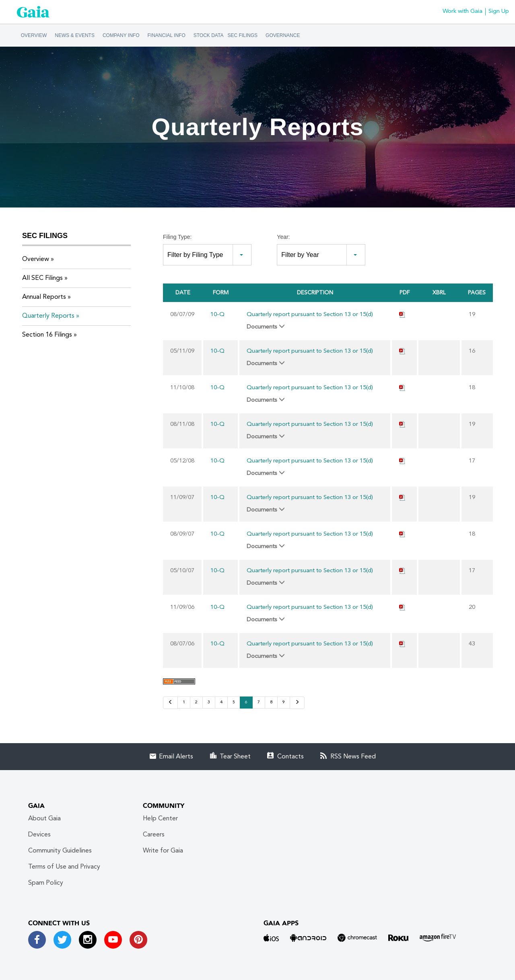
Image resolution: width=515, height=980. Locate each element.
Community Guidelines (60, 851)
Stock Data (209, 35)
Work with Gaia (462, 11)
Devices (39, 835)
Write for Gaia (163, 851)
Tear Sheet (235, 757)
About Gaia (44, 819)
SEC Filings (242, 35)
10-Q (217, 315)
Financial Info (167, 35)
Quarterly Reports (48, 316)
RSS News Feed (353, 757)
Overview (34, 35)
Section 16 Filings (47, 335)
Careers (154, 835)
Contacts (290, 757)
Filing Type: (177, 237)
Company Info (121, 35)
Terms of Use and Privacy (64, 867)
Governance (283, 35)
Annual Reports (44, 297)
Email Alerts (176, 757)
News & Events (75, 35)
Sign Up (499, 11)
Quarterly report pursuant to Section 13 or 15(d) (310, 315)
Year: (283, 237)
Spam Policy (46, 883)
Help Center (160, 819)
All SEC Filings (42, 278)
